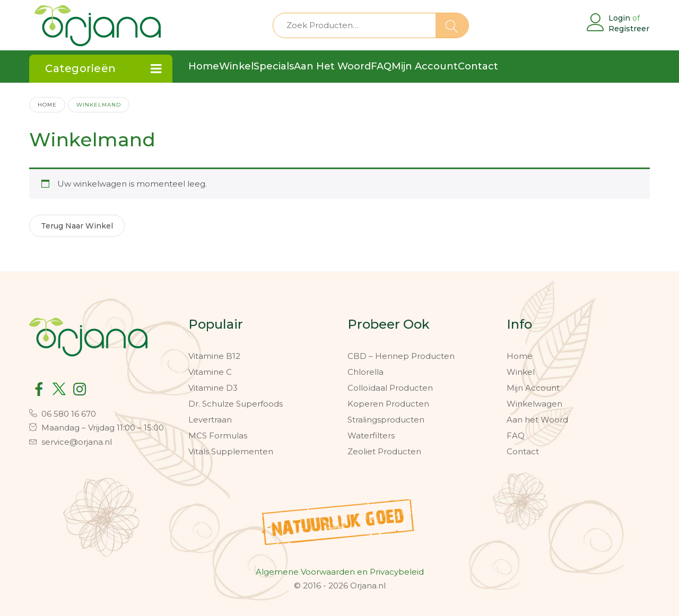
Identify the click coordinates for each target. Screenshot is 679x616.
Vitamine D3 (213, 388)
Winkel (521, 372)
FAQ (516, 435)
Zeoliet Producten (384, 451)
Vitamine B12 (214, 356)
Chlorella (365, 372)
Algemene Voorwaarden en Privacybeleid (340, 572)
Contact (523, 451)
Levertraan (210, 420)
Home (47, 104)
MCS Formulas (218, 435)
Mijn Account (533, 388)
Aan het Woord (537, 420)
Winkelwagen (534, 404)
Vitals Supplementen (231, 451)
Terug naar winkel (77, 226)
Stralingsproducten (386, 420)
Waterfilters (371, 435)
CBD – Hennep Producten (401, 356)
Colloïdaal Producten (390, 388)
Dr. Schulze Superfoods (236, 404)
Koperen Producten (388, 404)
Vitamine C (210, 372)
